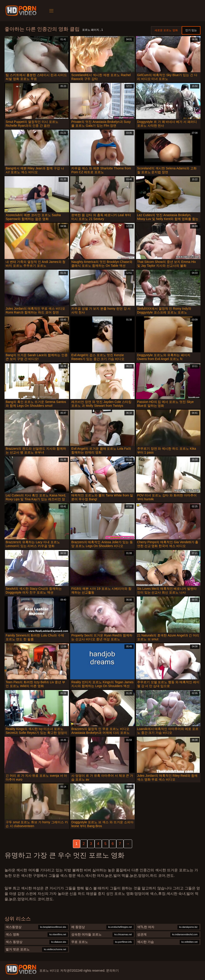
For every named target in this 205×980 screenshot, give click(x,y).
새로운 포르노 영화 (166, 30)
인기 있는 (191, 30)
